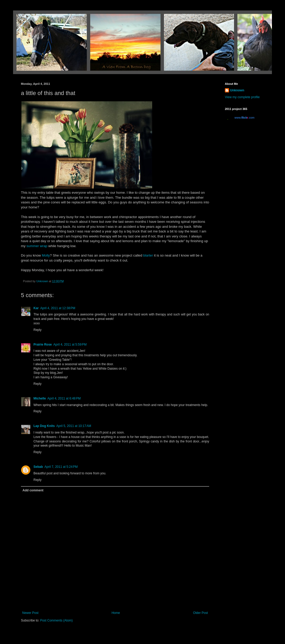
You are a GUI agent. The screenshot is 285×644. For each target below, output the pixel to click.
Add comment (33, 490)
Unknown (237, 90)
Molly (46, 255)
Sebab (38, 467)
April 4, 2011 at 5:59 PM (70, 345)
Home (116, 613)
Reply (38, 330)
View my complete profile (242, 97)
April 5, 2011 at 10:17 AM (74, 426)
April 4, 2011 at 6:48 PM (64, 398)
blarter (148, 255)
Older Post (200, 613)
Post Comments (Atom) (56, 620)
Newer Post (30, 613)
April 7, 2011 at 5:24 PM (61, 467)
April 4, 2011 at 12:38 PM (58, 308)
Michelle (40, 398)
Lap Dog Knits (44, 426)
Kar (36, 308)
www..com (244, 118)
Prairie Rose (43, 345)
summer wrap (37, 246)
